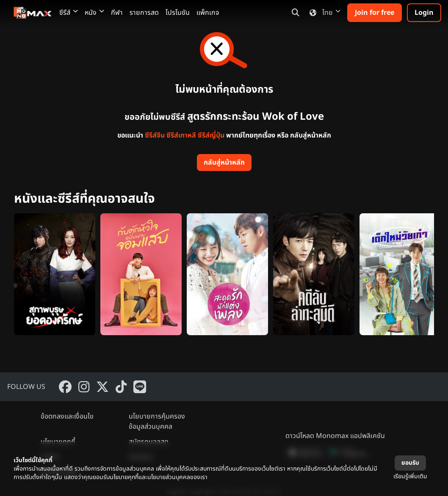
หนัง (94, 13)
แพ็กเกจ (208, 13)
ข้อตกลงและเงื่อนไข (67, 416)
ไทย (323, 13)
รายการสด (144, 13)
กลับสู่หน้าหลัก (224, 163)
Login (424, 13)
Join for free (375, 13)
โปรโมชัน (178, 13)
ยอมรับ (410, 463)
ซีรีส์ (69, 13)
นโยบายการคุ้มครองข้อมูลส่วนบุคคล (157, 422)
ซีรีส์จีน (155, 135)
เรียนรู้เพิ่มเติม (410, 476)
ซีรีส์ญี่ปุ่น (211, 135)
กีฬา (117, 13)
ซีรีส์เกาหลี (181, 135)
